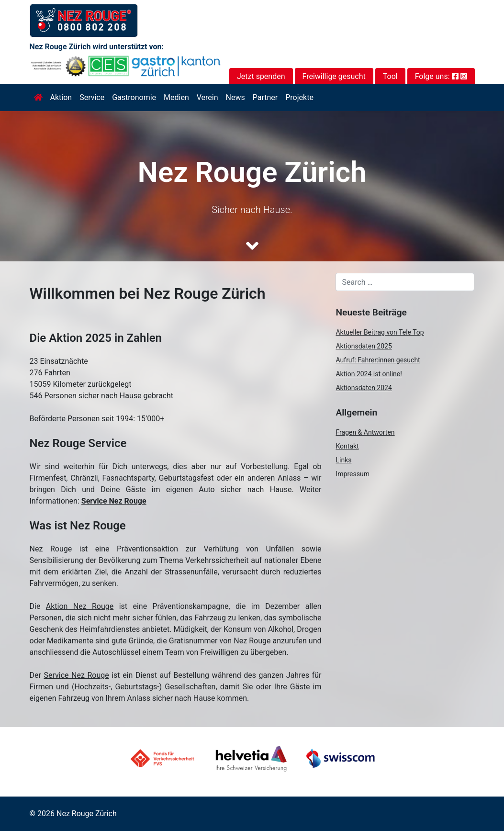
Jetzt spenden (261, 76)
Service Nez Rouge (114, 501)
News (235, 97)
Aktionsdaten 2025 (364, 346)
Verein (207, 97)
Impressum (352, 474)
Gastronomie (134, 97)
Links (343, 460)
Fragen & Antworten (365, 432)
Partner (265, 97)
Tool (390, 76)
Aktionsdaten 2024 (364, 388)
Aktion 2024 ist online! (369, 374)
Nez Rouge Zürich (87, 814)
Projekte (299, 97)
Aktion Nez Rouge (80, 606)
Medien (176, 97)
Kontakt (347, 446)
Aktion (61, 97)
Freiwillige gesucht (334, 76)
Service (92, 97)
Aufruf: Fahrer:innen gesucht (378, 360)
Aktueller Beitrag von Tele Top (380, 332)
